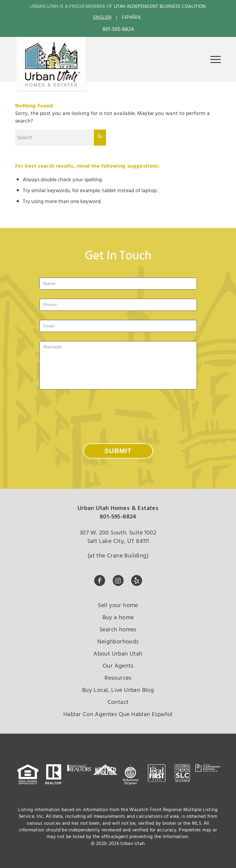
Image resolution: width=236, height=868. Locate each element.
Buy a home (118, 617)
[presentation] (85, 410)
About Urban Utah (118, 654)
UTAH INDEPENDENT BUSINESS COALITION (160, 6)
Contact (118, 702)
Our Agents (118, 666)
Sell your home (118, 605)
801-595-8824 (118, 29)
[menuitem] (213, 59)
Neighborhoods (118, 642)
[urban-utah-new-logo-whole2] (51, 64)
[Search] (61, 138)
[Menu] (213, 59)
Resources (118, 678)
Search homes (118, 630)
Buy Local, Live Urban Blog (118, 690)
